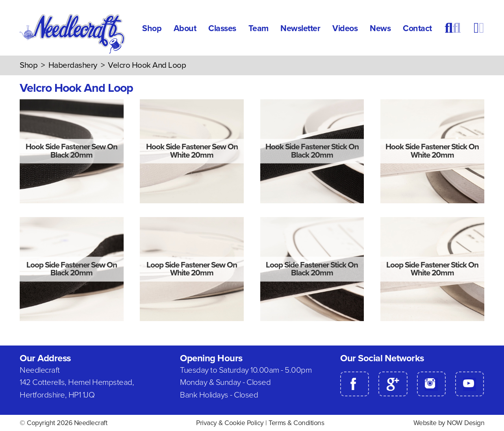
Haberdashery (73, 65)
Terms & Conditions (296, 423)
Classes (222, 28)
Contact (417, 28)
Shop (152, 28)
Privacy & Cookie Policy (230, 423)
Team (258, 28)
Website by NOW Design (449, 423)
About (185, 28)
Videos (345, 28)
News (380, 28)
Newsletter (300, 28)
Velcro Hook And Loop (147, 65)
